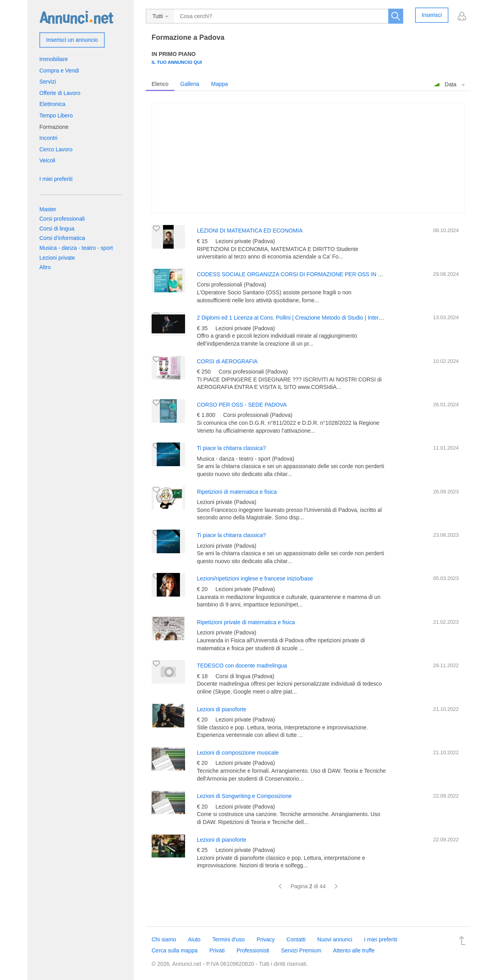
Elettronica (52, 104)
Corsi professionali (62, 219)
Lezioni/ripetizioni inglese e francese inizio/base (255, 578)
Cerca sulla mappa (175, 950)
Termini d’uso (228, 939)
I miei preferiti (56, 179)
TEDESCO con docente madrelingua (242, 666)
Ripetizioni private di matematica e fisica (246, 622)
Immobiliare (54, 59)
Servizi (48, 82)
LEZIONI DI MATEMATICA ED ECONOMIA (250, 231)
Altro (45, 267)
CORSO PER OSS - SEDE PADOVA (242, 405)
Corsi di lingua (57, 229)
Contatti (296, 939)
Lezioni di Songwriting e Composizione (244, 796)
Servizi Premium (301, 950)
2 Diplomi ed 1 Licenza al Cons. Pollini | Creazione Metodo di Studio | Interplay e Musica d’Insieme (317, 318)
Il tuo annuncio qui (177, 62)
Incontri (48, 138)
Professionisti (253, 950)
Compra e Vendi (59, 71)
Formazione (54, 127)
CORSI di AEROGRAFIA (227, 361)
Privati (217, 950)
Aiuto (194, 939)
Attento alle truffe (354, 950)
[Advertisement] (308, 158)
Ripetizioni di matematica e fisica (237, 492)
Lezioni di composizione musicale (238, 753)
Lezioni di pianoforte (221, 709)
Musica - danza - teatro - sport (76, 248)
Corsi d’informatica (62, 238)
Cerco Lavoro (56, 149)
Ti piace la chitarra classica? (231, 448)
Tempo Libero (56, 115)
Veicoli (47, 160)
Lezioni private (57, 258)
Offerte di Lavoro (60, 93)
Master (48, 209)
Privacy (266, 939)
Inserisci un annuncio (72, 40)
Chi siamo (164, 939)
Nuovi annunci (335, 939)
